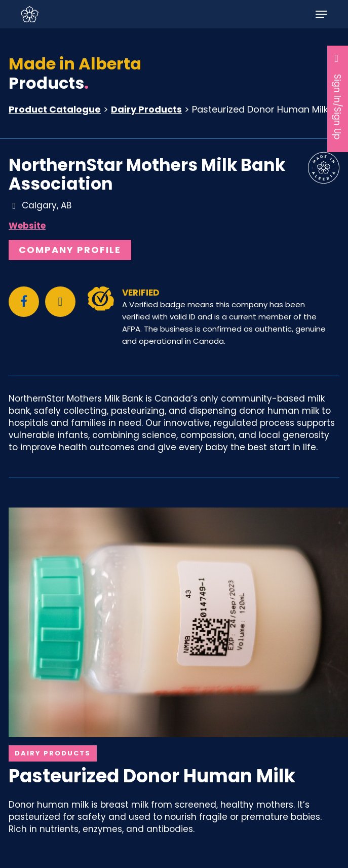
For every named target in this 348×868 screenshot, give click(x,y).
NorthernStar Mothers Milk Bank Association (147, 174)
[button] (321, 14)
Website (27, 226)
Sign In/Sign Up (338, 96)
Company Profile (70, 250)
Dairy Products (146, 109)
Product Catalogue (55, 109)
